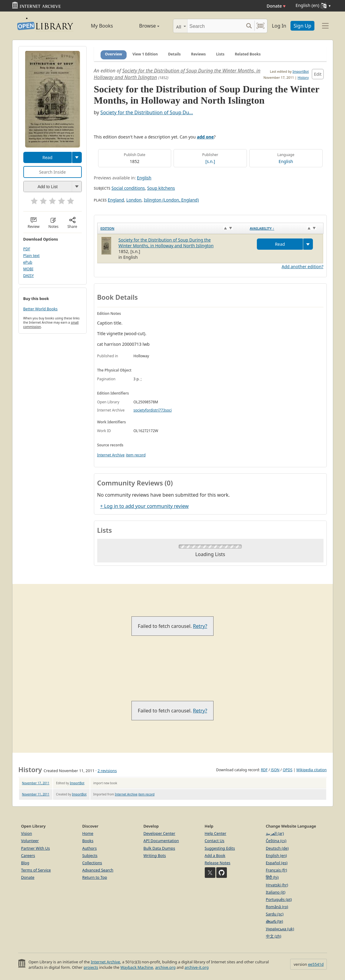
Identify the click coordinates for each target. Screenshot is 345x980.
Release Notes (218, 863)
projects (91, 967)
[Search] (216, 26)
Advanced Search (98, 870)
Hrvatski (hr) (277, 885)
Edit (318, 74)
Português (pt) (279, 899)
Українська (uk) (280, 929)
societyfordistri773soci (153, 410)
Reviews (198, 54)
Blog (25, 863)
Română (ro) (277, 907)
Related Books (248, 54)
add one (205, 137)
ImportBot (301, 71)
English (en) (277, 855)
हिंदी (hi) (272, 877)
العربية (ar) (275, 833)
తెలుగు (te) (275, 921)
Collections (92, 863)
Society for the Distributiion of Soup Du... (147, 112)
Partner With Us (36, 848)
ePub (28, 262)
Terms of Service (36, 870)
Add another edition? (303, 267)
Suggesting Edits (220, 848)
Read (47, 157)
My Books (102, 26)
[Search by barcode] (260, 26)
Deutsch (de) (277, 848)
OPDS (287, 770)
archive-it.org (197, 967)
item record (136, 455)
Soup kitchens (161, 188)
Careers (28, 855)
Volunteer (30, 841)
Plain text (32, 256)
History (303, 77)
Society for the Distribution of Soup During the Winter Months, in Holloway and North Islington (166, 243)
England (116, 200)
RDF (264, 770)
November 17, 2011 (36, 783)
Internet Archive (111, 455)
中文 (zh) (274, 936)
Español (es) (277, 863)
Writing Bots (155, 855)
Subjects (90, 855)
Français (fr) (277, 870)
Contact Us (215, 841)
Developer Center (159, 833)
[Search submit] (249, 26)
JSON (275, 770)
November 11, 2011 (36, 794)
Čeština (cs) (276, 841)
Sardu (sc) (275, 914)
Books (88, 841)
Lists (220, 54)
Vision (27, 833)
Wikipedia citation (311, 770)
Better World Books (41, 309)
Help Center (216, 833)
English (286, 161)
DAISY (29, 276)
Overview (114, 54)
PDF (27, 249)
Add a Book (215, 855)
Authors (90, 848)
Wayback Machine (137, 967)
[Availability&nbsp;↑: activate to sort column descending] (285, 228)
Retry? (200, 626)
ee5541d (316, 964)
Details (174, 54)
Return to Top (95, 877)
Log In (279, 26)
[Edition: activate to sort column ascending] (172, 228)
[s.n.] (210, 161)
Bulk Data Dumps (159, 848)
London (134, 200)
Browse (143, 26)
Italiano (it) (276, 892)
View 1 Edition (145, 54)
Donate (276, 6)
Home (88, 833)
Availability (262, 228)
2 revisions (107, 771)
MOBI (28, 269)
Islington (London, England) (171, 200)
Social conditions (128, 188)
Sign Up (302, 26)
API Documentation (161, 841)
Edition (108, 228)
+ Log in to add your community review (144, 506)
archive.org (165, 967)
